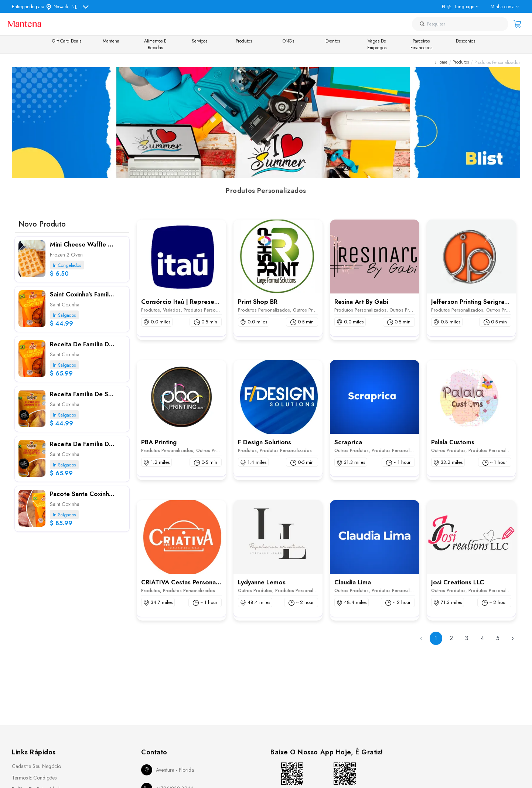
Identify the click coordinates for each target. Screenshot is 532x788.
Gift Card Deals (67, 41)
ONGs (288, 41)
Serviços (199, 41)
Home (442, 62)
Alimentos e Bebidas (155, 44)
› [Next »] (513, 638)
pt (458, 7)
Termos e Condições (34, 778)
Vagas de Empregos (377, 44)
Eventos (333, 41)
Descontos (465, 41)
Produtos (244, 41)
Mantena (111, 41)
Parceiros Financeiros (421, 44)
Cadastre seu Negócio (36, 766)
